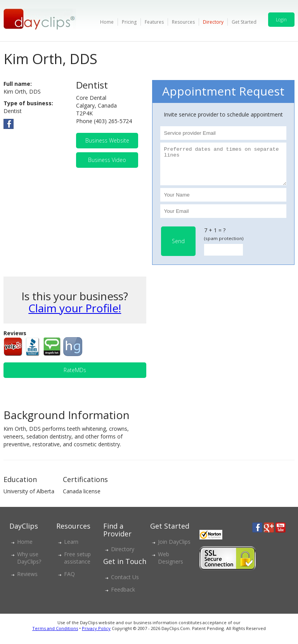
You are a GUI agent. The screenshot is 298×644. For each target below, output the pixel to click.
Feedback (123, 596)
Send (178, 248)
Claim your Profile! (75, 315)
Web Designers (171, 565)
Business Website (107, 140)
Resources (183, 22)
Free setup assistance (77, 565)
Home (107, 22)
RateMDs (75, 377)
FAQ (69, 581)
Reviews (27, 581)
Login (281, 20)
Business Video (107, 160)
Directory (213, 22)
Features (154, 22)
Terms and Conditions (55, 635)
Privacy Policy (96, 635)
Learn (71, 549)
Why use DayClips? (29, 565)
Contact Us (125, 584)
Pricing (129, 22)
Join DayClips (174, 549)
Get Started (244, 22)
